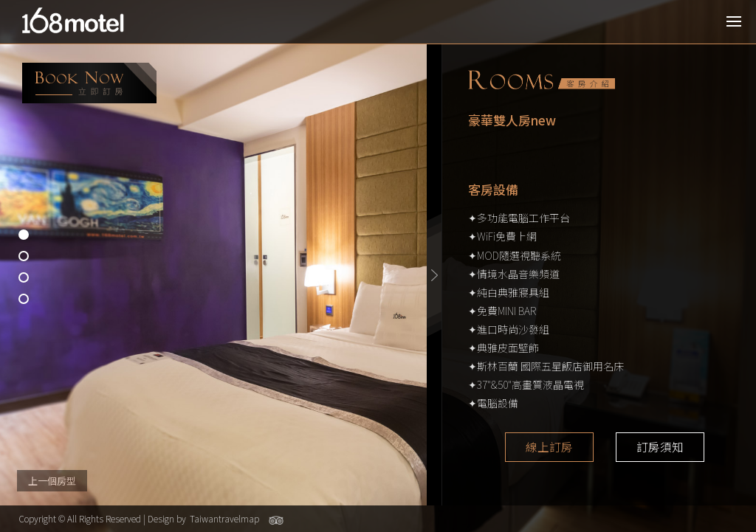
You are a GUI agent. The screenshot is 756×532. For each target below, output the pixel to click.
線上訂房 (549, 447)
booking (89, 83)
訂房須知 (660, 447)
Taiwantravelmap (224, 518)
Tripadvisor (276, 520)
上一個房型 (52, 481)
